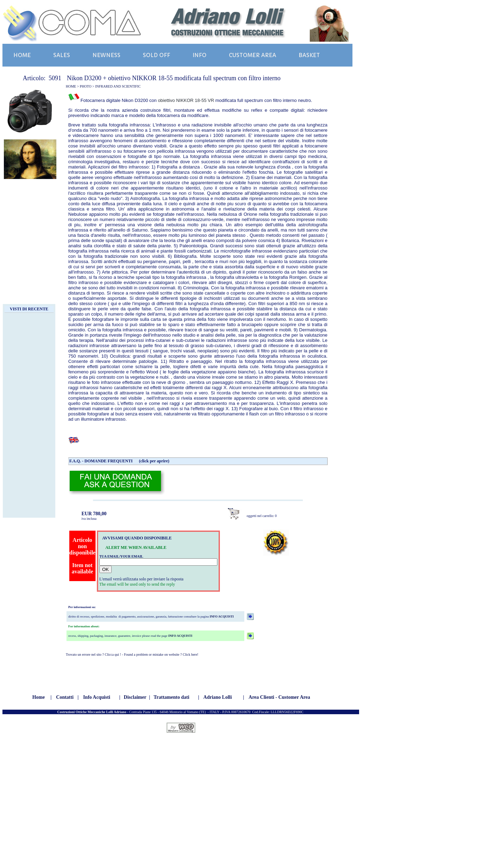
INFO (199, 55)
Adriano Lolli (218, 697)
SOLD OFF (156, 55)
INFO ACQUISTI (221, 616)
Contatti (65, 697)
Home (38, 697)
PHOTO (86, 86)
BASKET (309, 55)
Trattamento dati (171, 697)
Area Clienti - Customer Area (279, 697)
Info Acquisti (96, 697)
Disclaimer (135, 697)
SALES (62, 55)
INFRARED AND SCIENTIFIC (118, 86)
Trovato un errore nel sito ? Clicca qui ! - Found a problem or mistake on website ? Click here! (132, 654)
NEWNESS (106, 55)
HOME (22, 55)
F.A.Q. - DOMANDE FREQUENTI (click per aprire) (119, 461)
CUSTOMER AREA (253, 55)
